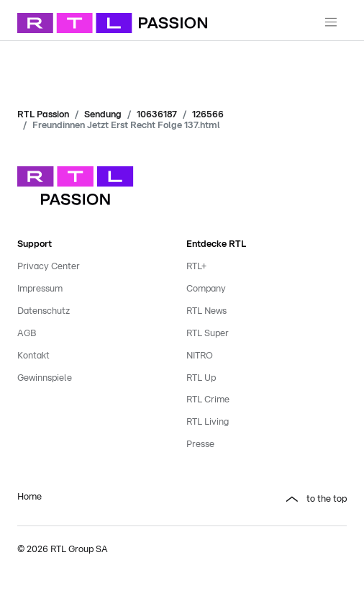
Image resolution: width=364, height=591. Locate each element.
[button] (267, 500)
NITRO (200, 356)
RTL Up (201, 378)
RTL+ (196, 267)
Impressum (40, 289)
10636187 (157, 115)
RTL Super (208, 334)
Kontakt (33, 356)
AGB (27, 334)
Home (29, 497)
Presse (200, 445)
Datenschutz (44, 311)
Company (206, 289)
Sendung (103, 115)
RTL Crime (208, 400)
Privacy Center (49, 267)
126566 (208, 115)
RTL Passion (43, 115)
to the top (327, 499)
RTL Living (208, 422)
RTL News (206, 311)
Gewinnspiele (45, 378)
